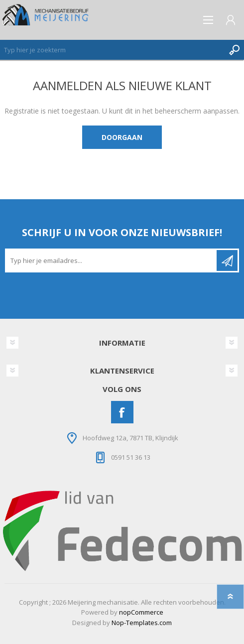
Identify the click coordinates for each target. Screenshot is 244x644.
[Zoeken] (112, 50)
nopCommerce (141, 612)
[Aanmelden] (112, 260)
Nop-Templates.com (142, 623)
